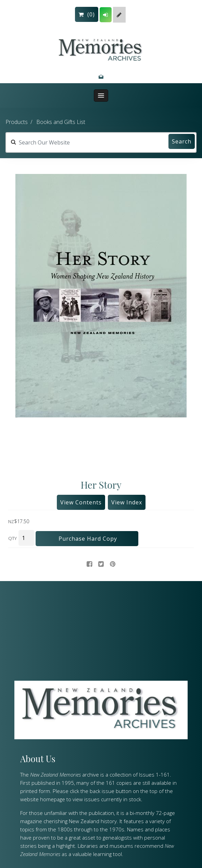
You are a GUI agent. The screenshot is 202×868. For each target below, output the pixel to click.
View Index (127, 502)
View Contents (81, 502)
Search (182, 141)
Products (17, 122)
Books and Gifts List (61, 122)
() (87, 14)
